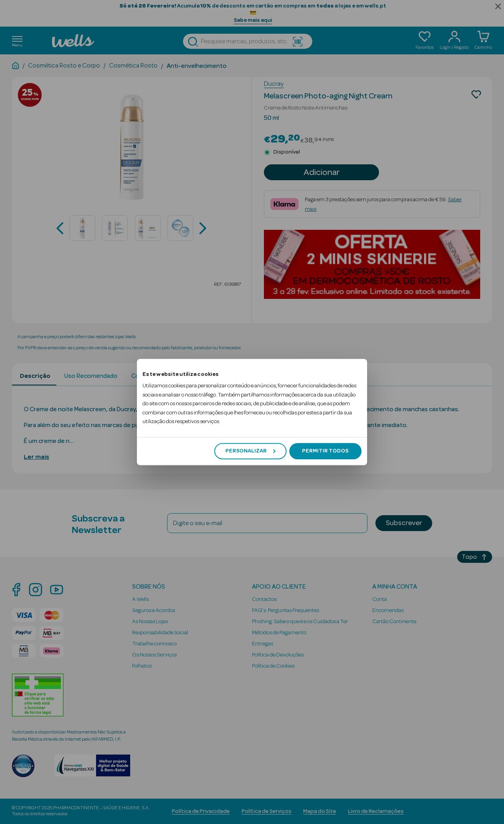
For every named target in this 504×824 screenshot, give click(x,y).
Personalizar (250, 451)
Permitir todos (325, 451)
